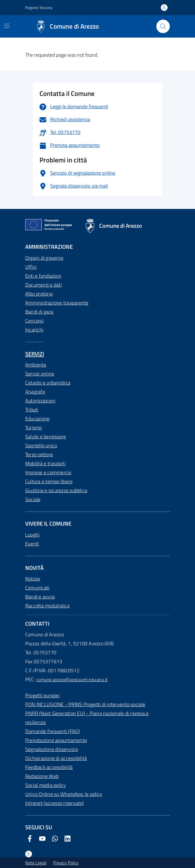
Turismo (34, 428)
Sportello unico (41, 445)
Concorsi (34, 321)
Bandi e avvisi (40, 597)
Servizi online (40, 374)
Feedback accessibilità (49, 767)
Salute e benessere (46, 437)
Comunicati (37, 588)
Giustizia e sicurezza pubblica (56, 490)
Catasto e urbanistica (48, 383)
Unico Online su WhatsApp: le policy (64, 794)
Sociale (33, 499)
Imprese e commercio (48, 472)
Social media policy (46, 785)
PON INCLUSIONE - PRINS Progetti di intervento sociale (85, 704)
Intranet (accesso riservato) (55, 803)
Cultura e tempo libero (49, 481)
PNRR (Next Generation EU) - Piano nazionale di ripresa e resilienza (87, 718)
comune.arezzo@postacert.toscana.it (72, 680)
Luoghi (32, 535)
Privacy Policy (66, 863)
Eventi (32, 544)
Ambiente (36, 365)
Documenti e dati (44, 285)
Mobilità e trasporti (46, 463)
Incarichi (34, 330)
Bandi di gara (39, 312)
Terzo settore (39, 454)
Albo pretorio (39, 294)
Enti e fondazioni (43, 276)
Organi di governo (44, 258)
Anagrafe (35, 392)
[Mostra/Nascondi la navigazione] (7, 26)
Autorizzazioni (40, 401)
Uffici (31, 267)
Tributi (32, 410)
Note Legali (36, 863)
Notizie (33, 579)
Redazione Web (42, 776)
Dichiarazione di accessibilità (56, 758)
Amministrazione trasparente (57, 303)
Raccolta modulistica (47, 606)
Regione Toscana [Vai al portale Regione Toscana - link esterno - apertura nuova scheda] (39, 7)
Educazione (37, 419)
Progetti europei (42, 695)
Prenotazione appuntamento (56, 740)
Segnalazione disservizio (52, 749)
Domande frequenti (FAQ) (53, 731)
